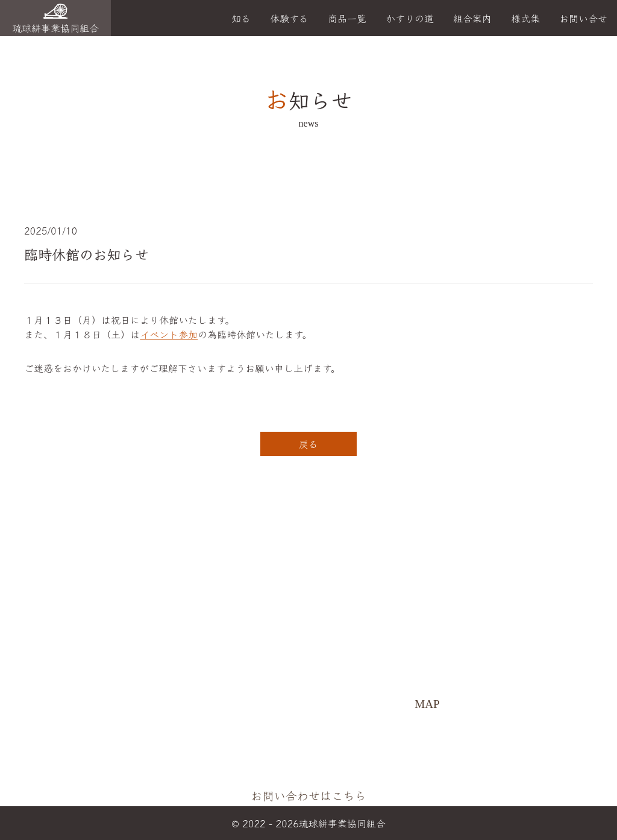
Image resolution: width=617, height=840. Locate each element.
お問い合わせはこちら (313, 795)
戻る (308, 444)
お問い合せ (583, 18)
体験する (289, 18)
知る (241, 18)
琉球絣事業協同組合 (55, 19)
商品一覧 (347, 18)
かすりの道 (410, 18)
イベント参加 (169, 334)
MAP (432, 706)
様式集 (525, 18)
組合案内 (472, 18)
